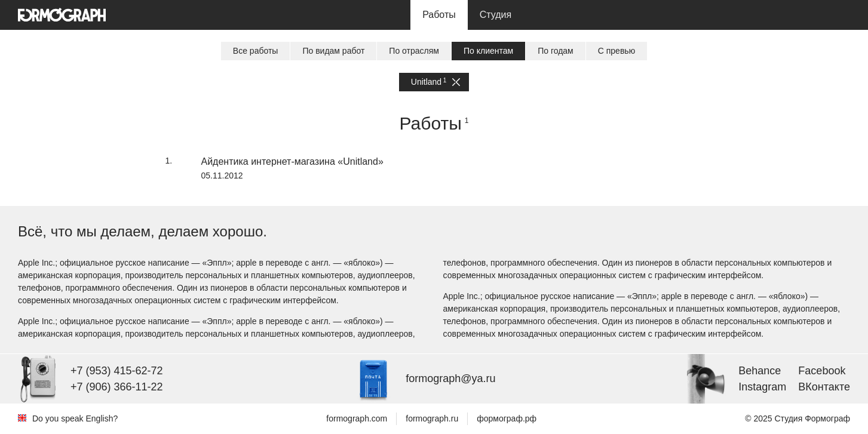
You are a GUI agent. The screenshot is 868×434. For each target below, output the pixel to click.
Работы (439, 15)
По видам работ (333, 51)
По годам (556, 51)
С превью (617, 51)
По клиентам (488, 51)
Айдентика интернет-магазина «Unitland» (292, 161)
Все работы (256, 51)
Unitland (435, 82)
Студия (496, 15)
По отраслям (414, 51)
